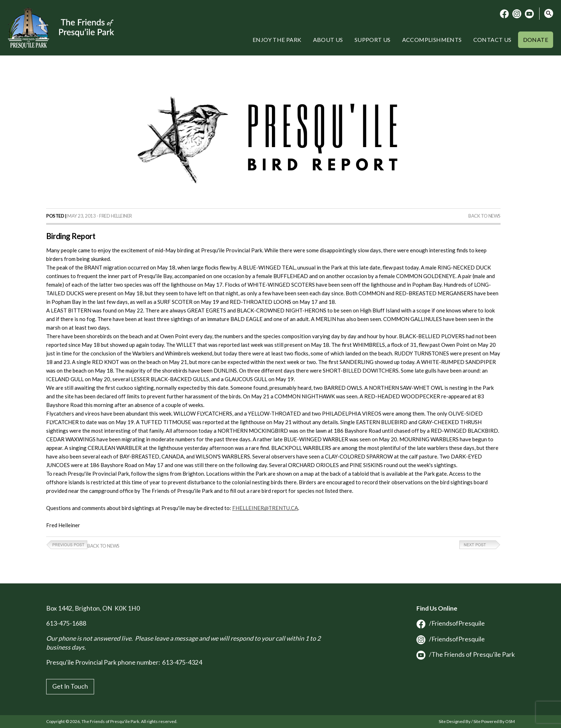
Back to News (484, 216)
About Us (328, 40)
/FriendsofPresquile (451, 623)
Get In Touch (70, 686)
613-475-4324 (182, 662)
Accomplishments (432, 40)
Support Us (373, 40)
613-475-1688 (66, 623)
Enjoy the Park (277, 40)
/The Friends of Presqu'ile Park (466, 654)
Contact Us (492, 40)
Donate (536, 40)
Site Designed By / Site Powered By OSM (477, 721)
